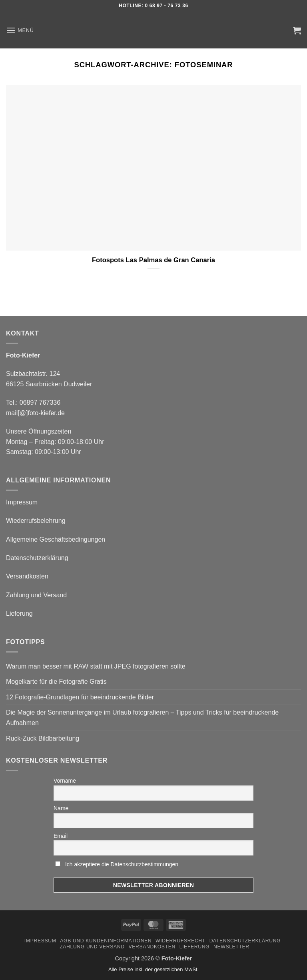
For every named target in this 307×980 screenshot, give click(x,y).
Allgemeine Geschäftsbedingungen (56, 539)
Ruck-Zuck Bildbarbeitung (43, 738)
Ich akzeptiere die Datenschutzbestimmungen (122, 864)
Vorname (65, 781)
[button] (20, 30)
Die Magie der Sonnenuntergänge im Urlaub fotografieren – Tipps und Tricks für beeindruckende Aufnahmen (142, 718)
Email (61, 836)
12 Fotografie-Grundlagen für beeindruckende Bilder (80, 697)
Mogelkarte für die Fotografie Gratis (56, 682)
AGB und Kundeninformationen (106, 941)
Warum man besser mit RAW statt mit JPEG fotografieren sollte (96, 666)
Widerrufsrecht (180, 941)
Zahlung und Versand (36, 595)
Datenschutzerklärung (37, 558)
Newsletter (231, 947)
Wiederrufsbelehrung (36, 521)
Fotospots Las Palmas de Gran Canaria (153, 260)
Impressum (22, 502)
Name (61, 808)
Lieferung (19, 614)
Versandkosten (27, 576)
